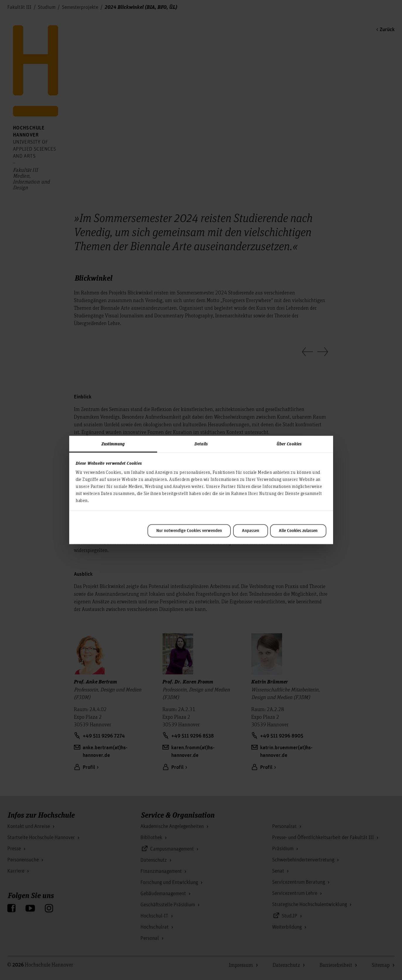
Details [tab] (201, 444)
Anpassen (251, 531)
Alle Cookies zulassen (298, 531)
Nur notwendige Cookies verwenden (189, 531)
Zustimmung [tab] (113, 444)
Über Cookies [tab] (289, 444)
